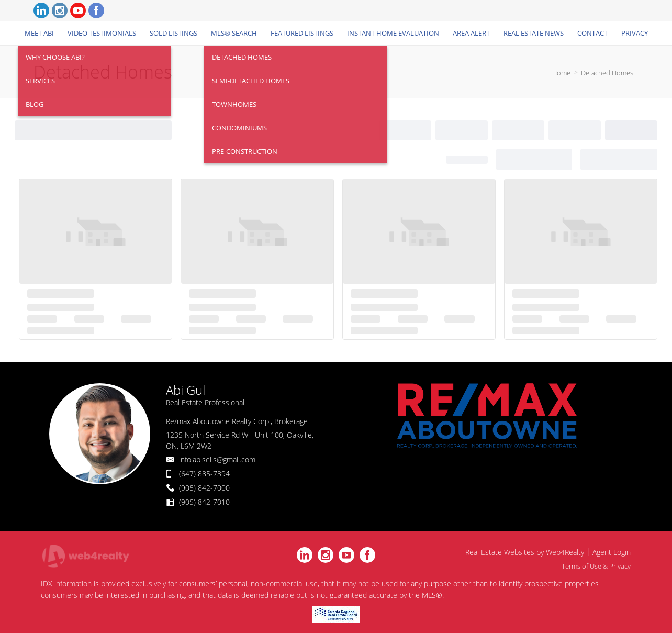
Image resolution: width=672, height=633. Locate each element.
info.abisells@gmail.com (217, 459)
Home (561, 73)
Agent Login (612, 552)
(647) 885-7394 (204, 474)
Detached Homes (607, 73)
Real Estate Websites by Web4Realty (525, 552)
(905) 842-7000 (204, 488)
